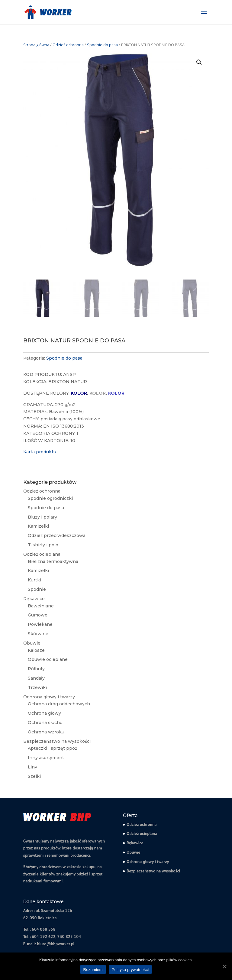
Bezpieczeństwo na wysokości (57, 741)
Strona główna (36, 45)
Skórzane (38, 634)
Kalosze (36, 650)
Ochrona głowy (44, 713)
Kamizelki (38, 526)
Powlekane (40, 624)
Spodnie (37, 589)
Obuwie (32, 643)
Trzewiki (37, 687)
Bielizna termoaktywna (53, 561)
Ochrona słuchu (45, 723)
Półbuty (36, 669)
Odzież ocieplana (42, 554)
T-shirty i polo (43, 545)
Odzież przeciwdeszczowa (57, 535)
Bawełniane (41, 606)
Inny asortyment (46, 758)
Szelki (34, 776)
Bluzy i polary (42, 517)
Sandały (36, 678)
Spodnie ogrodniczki (50, 498)
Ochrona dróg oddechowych (59, 704)
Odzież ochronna (68, 45)
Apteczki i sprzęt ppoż (52, 748)
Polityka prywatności (130, 970)
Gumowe (38, 615)
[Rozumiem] (224, 966)
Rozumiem (93, 970)
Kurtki (34, 580)
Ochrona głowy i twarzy (49, 697)
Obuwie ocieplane (48, 659)
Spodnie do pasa (102, 45)
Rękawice (34, 599)
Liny (32, 767)
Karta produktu (40, 452)
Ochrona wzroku (46, 732)
